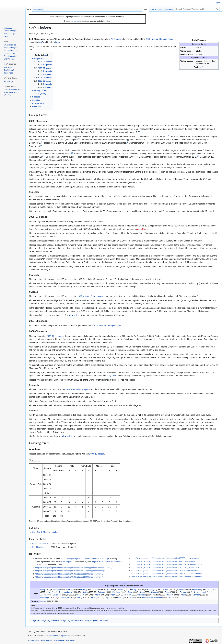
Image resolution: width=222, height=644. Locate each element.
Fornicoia (182, 590)
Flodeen (156, 595)
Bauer (167, 592)
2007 (41, 42)
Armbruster (212, 590)
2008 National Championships (159, 39)
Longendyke (64, 597)
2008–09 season (54, 336)
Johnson (196, 595)
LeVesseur (57, 595)
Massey (170, 595)
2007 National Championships (91, 296)
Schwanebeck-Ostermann (151, 597)
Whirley (70, 590)
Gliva (107, 590)
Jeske (93, 597)
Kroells (166, 590)
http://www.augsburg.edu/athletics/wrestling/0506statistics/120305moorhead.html (69, 577)
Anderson (142, 595)
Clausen (154, 592)
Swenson (56, 590)
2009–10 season (97, 454)
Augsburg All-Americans (72, 620)
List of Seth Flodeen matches (45, 532)
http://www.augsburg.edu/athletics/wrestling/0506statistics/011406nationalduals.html (166, 574)
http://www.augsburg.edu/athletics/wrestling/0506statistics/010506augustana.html (165, 567)
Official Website (39, 544)
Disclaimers (71, 640)
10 (72, 153)
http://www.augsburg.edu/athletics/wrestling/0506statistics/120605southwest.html (165, 558)
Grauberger (151, 590)
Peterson (102, 592)
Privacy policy (34, 640)
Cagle (130, 592)
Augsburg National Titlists (96, 620)
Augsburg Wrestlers (50, 620)
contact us (75, 21)
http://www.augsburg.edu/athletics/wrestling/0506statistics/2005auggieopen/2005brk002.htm (73, 568)
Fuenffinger (45, 597)
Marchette (116, 592)
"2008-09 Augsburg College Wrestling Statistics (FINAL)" (84, 559)
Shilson (43, 601)
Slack (142, 592)
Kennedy (120, 590)
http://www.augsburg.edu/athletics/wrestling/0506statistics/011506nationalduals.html (166, 577)
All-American (116, 39)
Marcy (43, 590)
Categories (35, 620)
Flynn (108, 597)
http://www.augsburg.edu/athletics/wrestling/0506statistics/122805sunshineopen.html (166, 564)
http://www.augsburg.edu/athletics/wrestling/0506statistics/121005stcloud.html (163, 561)
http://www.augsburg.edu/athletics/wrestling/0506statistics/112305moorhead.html (69, 574)
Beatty (134, 590)
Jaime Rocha (142, 229)
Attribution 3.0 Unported (58, 636)
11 (44, 156)
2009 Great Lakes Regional (78, 389)
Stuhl (132, 597)
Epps (79, 597)
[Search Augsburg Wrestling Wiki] (197, 9)
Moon (113, 595)
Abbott (43, 595)
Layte (49, 592)
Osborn (128, 595)
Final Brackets (39, 547)
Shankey (81, 595)
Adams (83, 590)
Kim (170, 597)
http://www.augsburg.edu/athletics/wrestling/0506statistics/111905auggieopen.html (70, 571)
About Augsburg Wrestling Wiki (53, 640)
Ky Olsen (113, 376)
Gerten (85, 592)
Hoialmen (197, 590)
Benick (120, 597)
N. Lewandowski (200, 592)
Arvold (95, 590)
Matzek (97, 595)
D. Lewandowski (66, 592)
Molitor (183, 595)
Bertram (183, 592)
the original (67, 562)
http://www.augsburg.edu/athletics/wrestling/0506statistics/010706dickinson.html (164, 571)
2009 (57, 42)
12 (198, 156)
